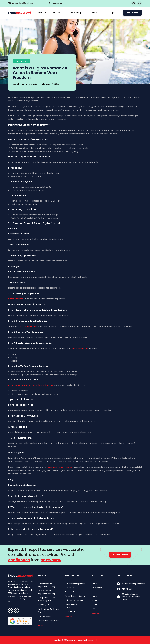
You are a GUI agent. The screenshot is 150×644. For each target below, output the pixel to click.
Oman (95, 600)
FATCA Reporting (45, 605)
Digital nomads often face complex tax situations (31, 385)
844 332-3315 (58, 3)
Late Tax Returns (45, 616)
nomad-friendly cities (28, 326)
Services (57, 13)
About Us (42, 13)
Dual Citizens (70, 611)
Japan (95, 592)
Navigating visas (16, 299)
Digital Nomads (71, 588)
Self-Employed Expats (74, 600)
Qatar (95, 604)
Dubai (94, 584)
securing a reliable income (60, 467)
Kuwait (95, 596)
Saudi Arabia (97, 588)
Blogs (111, 13)
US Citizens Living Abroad (75, 584)
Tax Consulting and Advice (49, 620)
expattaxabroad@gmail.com (23, 3)
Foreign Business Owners (75, 596)
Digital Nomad (22, 61)
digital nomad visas (80, 348)
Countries (97, 13)
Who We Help (77, 13)
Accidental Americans (74, 592)
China (95, 608)
